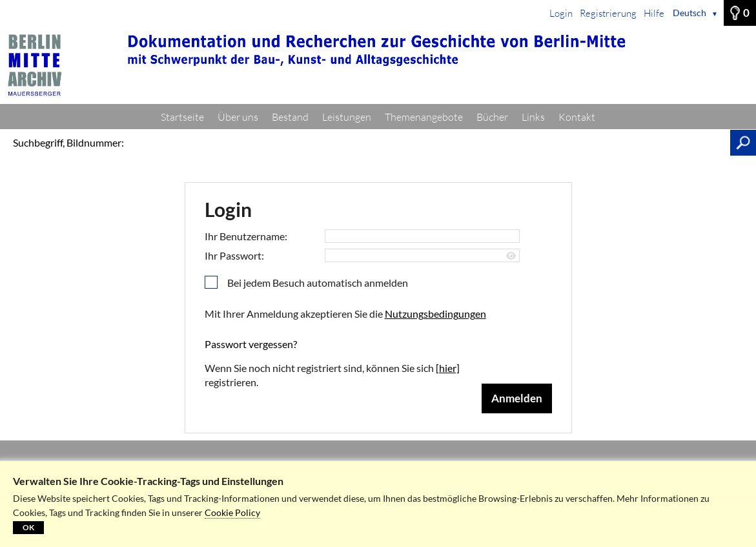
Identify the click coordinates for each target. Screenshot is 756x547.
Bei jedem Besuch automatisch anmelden (318, 283)
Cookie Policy (232, 512)
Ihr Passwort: (234, 255)
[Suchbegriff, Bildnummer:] (430, 143)
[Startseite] (378, 65)
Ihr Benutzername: (246, 236)
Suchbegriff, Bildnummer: (68, 142)
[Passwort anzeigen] (511, 256)
